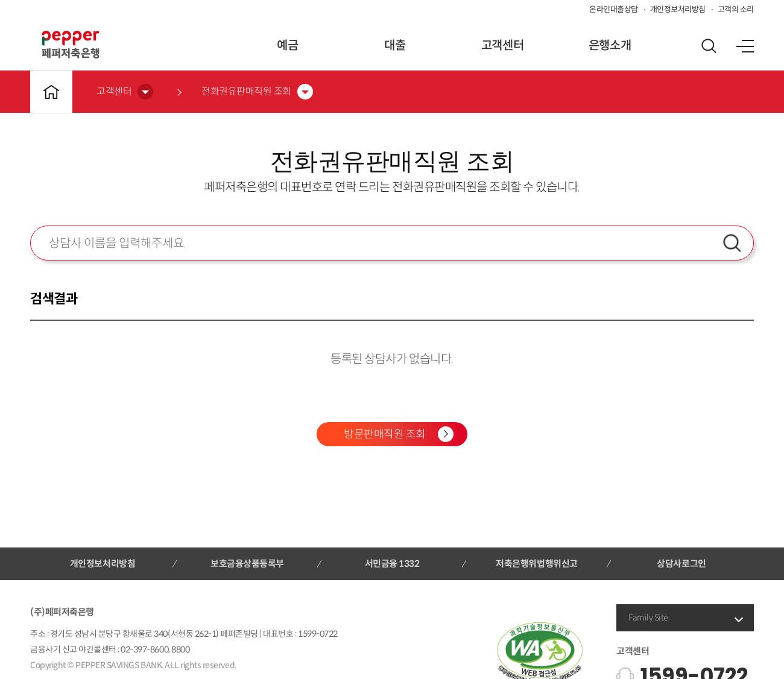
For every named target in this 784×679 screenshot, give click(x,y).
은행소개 (610, 46)
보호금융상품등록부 (247, 564)
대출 (395, 46)
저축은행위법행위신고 (536, 564)
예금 (287, 46)
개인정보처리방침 (678, 9)
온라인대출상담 (614, 9)
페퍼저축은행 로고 (71, 45)
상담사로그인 (681, 564)
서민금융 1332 (392, 564)
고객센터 (502, 46)
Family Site (648, 617)
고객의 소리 (736, 9)
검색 (732, 243)
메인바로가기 (51, 92)
